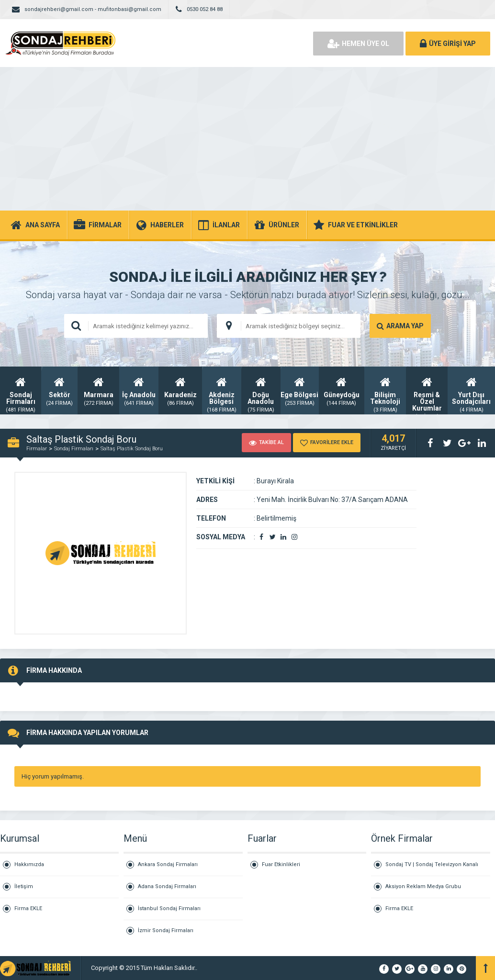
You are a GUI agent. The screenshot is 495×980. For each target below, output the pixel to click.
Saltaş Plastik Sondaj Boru (132, 449)
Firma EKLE (28, 908)
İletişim (24, 886)
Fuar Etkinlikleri (281, 864)
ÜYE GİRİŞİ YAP (448, 44)
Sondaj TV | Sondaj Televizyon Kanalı (432, 864)
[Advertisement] (247, 139)
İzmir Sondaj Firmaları (166, 930)
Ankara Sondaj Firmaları (168, 864)
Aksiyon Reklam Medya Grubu (423, 886)
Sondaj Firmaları (74, 449)
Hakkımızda (29, 864)
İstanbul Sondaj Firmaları (169, 908)
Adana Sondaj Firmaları (167, 886)
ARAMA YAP (400, 326)
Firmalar (37, 449)
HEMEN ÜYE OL (358, 44)
